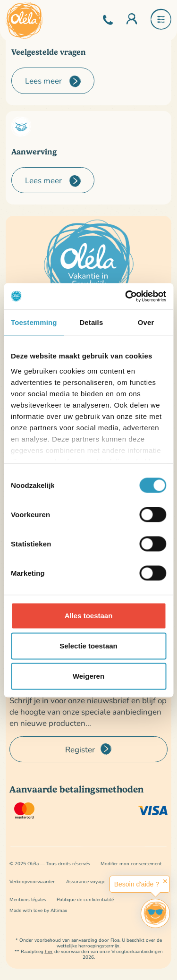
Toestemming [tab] (34, 322)
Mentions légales (28, 899)
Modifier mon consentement (131, 864)
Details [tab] (91, 322)
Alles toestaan (89, 616)
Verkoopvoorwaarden (33, 882)
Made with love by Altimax (38, 910)
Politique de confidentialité (85, 899)
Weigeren (88, 676)
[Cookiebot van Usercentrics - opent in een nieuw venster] (126, 296)
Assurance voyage (86, 882)
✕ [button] (165, 881)
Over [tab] (146, 322)
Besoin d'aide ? (137, 884)
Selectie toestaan (88, 646)
